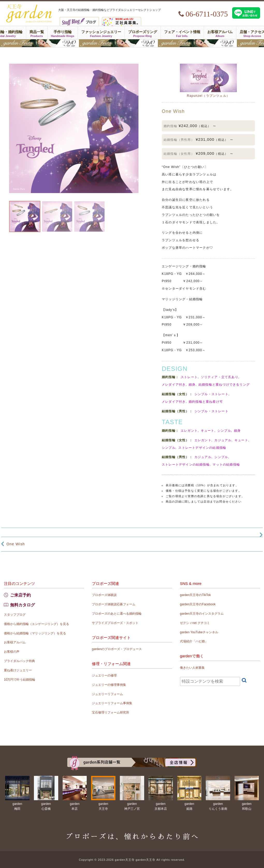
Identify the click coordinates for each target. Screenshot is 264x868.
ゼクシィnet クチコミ (195, 623)
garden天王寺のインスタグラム (202, 614)
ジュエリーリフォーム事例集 (112, 703)
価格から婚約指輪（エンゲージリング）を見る (36, 624)
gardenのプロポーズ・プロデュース (117, 649)
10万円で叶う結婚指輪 (20, 680)
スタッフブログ (15, 615)
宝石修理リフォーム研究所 (111, 712)
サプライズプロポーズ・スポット (115, 623)
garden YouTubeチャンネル (199, 632)
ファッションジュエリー (101, 33)
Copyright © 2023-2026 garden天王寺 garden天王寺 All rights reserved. (132, 860)
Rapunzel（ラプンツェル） (208, 96)
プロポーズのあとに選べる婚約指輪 (117, 614)
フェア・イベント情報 (182, 33)
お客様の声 (12, 652)
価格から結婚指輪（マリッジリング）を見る (35, 633)
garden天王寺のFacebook (198, 604)
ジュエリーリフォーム (107, 694)
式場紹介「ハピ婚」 (194, 641)
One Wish (16, 544)
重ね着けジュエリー (18, 670)
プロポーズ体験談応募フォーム (114, 604)
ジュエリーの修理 (104, 675)
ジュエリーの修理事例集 (109, 685)
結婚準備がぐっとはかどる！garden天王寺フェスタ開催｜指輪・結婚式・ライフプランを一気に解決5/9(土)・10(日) (132, 43)
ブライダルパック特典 (19, 661)
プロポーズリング (143, 33)
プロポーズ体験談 (104, 595)
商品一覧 (37, 33)
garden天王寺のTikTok (195, 595)
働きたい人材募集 (192, 668)
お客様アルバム (220, 33)
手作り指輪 (63, 33)
